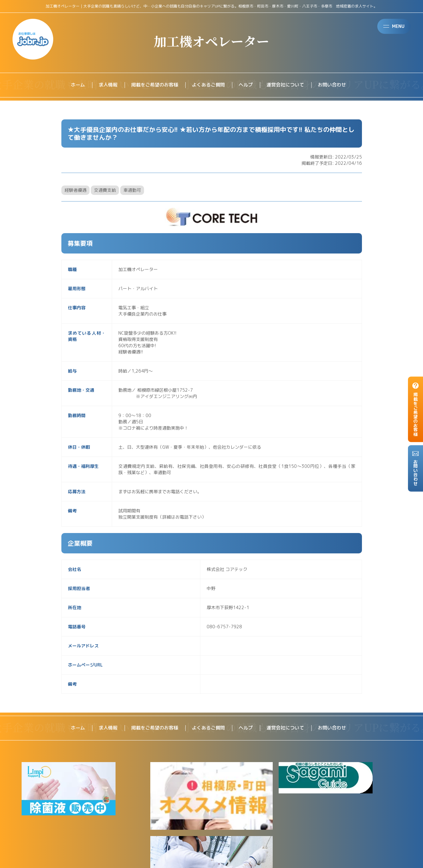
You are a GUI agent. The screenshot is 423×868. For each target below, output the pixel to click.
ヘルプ (247, 85)
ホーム (72, 85)
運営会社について (289, 85)
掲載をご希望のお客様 (152, 85)
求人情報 (103, 85)
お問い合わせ (338, 85)
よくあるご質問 (209, 85)
